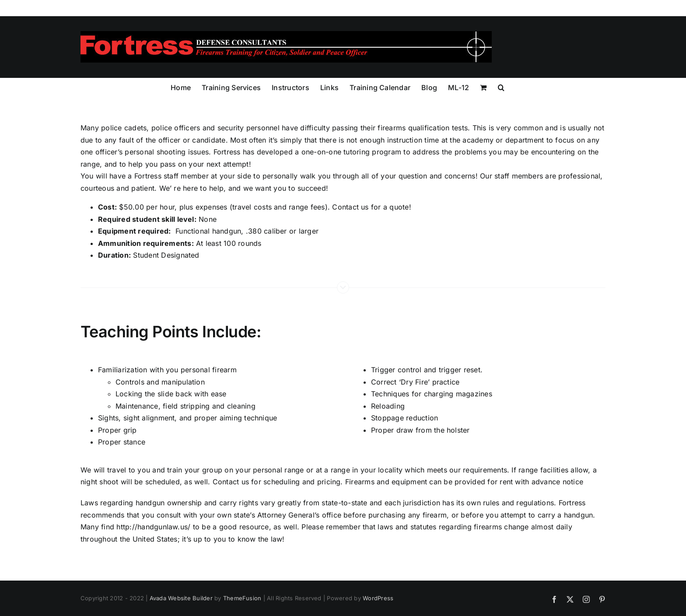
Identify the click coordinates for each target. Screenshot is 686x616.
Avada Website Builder (181, 598)
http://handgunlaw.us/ (153, 527)
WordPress (378, 598)
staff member (187, 176)
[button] (501, 87)
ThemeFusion (242, 598)
